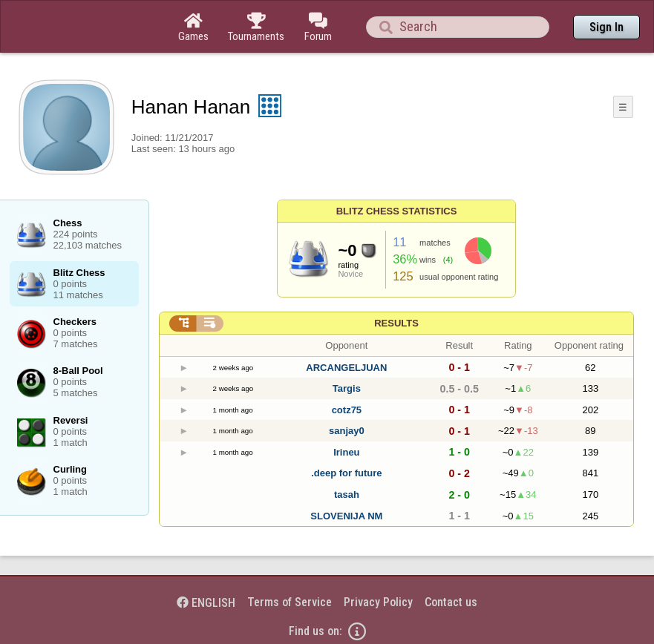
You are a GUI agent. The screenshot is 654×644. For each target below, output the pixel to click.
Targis (347, 388)
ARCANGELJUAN (346, 368)
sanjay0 (347, 431)
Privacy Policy (378, 602)
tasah (347, 494)
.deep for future (346, 473)
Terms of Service (290, 602)
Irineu (346, 452)
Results (396, 323)
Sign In (606, 27)
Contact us (451, 602)
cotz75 (347, 410)
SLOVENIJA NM (346, 516)
